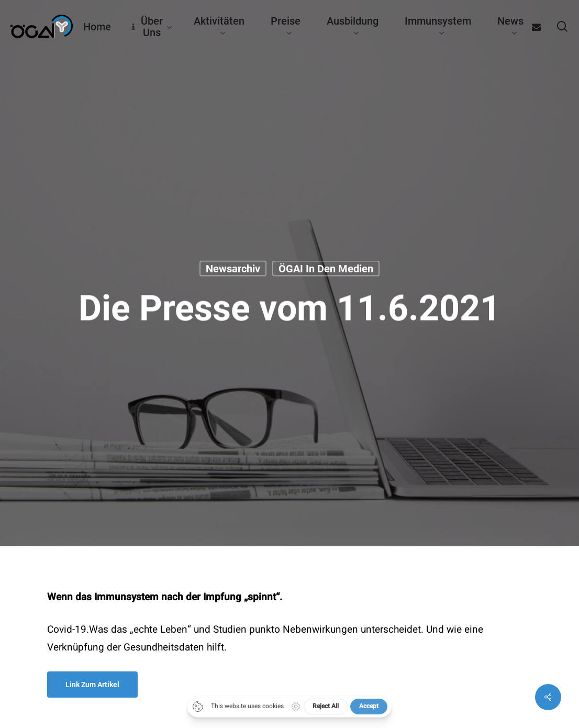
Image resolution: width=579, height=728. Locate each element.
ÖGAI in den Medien (326, 269)
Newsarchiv (233, 269)
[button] (92, 685)
